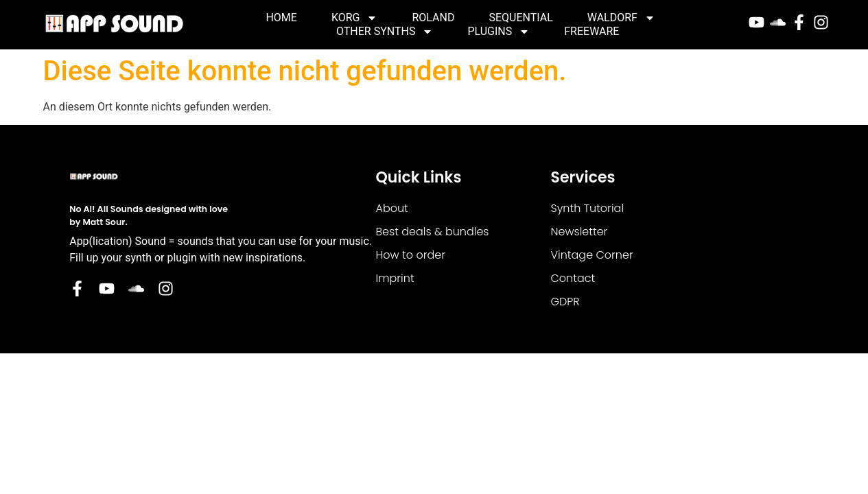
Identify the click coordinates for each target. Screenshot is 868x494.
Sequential (520, 17)
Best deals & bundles (432, 232)
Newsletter (579, 232)
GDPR (565, 302)
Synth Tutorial (588, 208)
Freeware (591, 31)
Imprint (395, 278)
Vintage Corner (592, 255)
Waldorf (621, 18)
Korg (355, 18)
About (391, 208)
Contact (573, 278)
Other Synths (385, 32)
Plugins (498, 32)
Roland (433, 17)
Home (281, 17)
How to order (410, 255)
